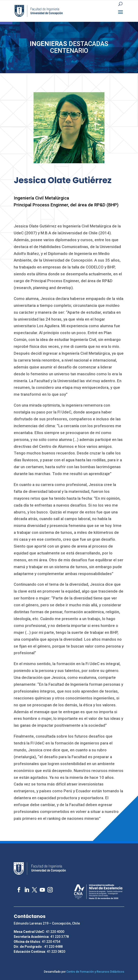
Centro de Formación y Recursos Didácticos (95, 972)
